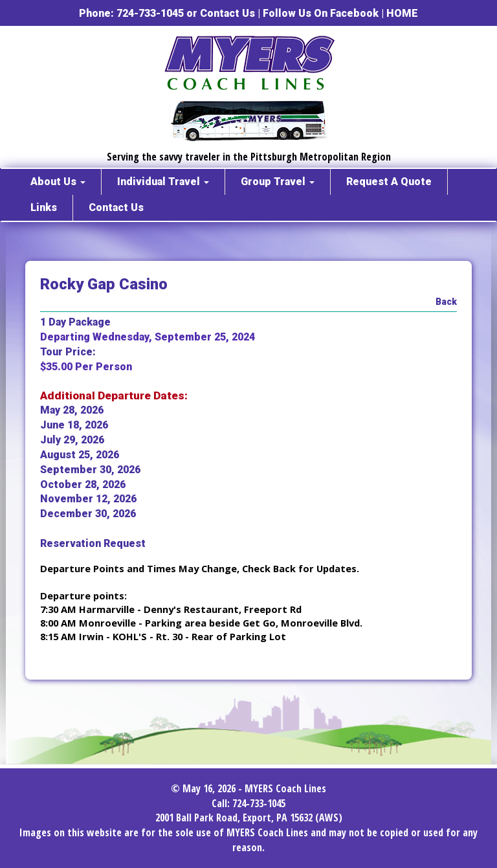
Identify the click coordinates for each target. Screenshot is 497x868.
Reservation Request (93, 543)
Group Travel (278, 182)
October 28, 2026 (83, 484)
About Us (58, 182)
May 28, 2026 (72, 410)
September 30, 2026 (90, 470)
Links (44, 207)
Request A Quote (389, 182)
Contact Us (227, 13)
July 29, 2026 (72, 440)
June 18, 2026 (74, 425)
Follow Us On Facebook (321, 13)
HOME (402, 13)
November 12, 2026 (88, 499)
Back (446, 302)
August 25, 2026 (80, 455)
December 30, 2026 (88, 514)
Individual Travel (163, 182)
